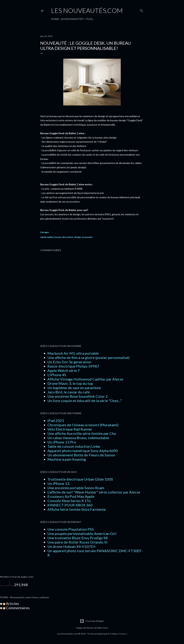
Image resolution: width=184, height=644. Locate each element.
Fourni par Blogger (92, 621)
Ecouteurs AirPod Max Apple (71, 496)
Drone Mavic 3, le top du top (70, 383)
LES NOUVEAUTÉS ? (73, 19)
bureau (58, 237)
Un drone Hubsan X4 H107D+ (72, 546)
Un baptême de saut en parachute (74, 388)
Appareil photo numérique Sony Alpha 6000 (83, 451)
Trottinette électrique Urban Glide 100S (80, 479)
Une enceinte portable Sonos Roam (76, 488)
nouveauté (87, 237)
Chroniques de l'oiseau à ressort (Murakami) (83, 425)
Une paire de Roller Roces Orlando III (77, 542)
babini (50, 237)
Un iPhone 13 (58, 483)
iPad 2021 (56, 420)
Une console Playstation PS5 (71, 529)
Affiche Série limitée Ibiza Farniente (77, 509)
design (78, 237)
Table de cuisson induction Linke (74, 446)
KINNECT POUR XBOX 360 (70, 505)
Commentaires (16, 608)
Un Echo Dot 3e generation (69, 362)
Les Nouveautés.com (87, 10)
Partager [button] (45, 232)
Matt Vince (103, 628)
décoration (68, 237)
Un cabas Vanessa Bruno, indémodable (78, 438)
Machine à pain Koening (67, 459)
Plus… (90, 19)
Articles (11, 603)
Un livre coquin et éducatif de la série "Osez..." (85, 401)
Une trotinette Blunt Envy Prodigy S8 (78, 538)
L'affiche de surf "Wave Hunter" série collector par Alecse (94, 492)
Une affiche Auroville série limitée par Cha (82, 433)
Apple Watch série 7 (64, 370)
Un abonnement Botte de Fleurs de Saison (81, 455)
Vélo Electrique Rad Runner (70, 429)
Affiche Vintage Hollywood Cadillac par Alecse (85, 379)
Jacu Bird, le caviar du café (69, 392)
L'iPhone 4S (57, 375)
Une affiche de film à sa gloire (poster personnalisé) (88, 358)
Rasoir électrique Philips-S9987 (73, 366)
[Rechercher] (142, 10)
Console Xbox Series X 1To (69, 501)
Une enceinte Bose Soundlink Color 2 (78, 396)
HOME (55, 19)
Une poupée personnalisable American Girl (82, 533)
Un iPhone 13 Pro (62, 442)
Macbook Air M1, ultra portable (73, 353)
